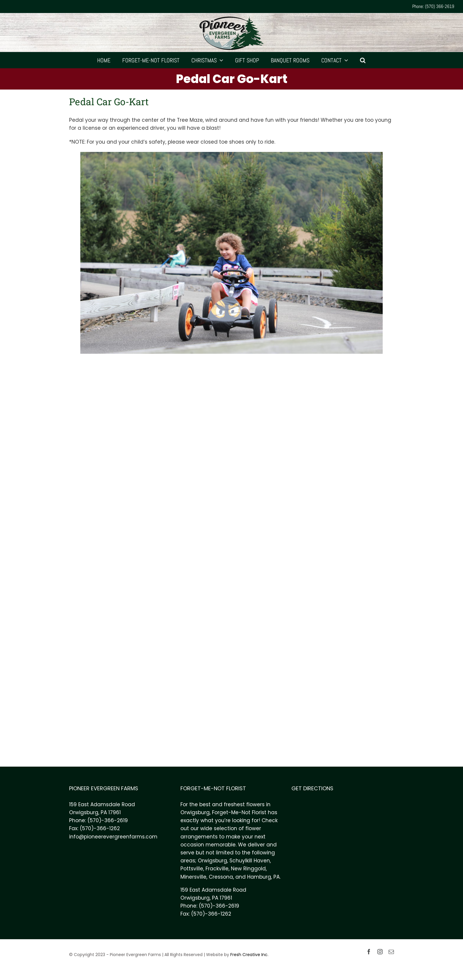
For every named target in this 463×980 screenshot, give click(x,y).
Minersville (193, 877)
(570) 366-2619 (440, 6)
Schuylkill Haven (250, 861)
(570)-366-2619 (108, 820)
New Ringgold (248, 869)
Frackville (217, 869)
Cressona (221, 877)
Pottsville (192, 869)
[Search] (363, 60)
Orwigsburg (212, 861)
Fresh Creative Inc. (249, 955)
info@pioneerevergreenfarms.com (113, 837)
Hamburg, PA (263, 877)
